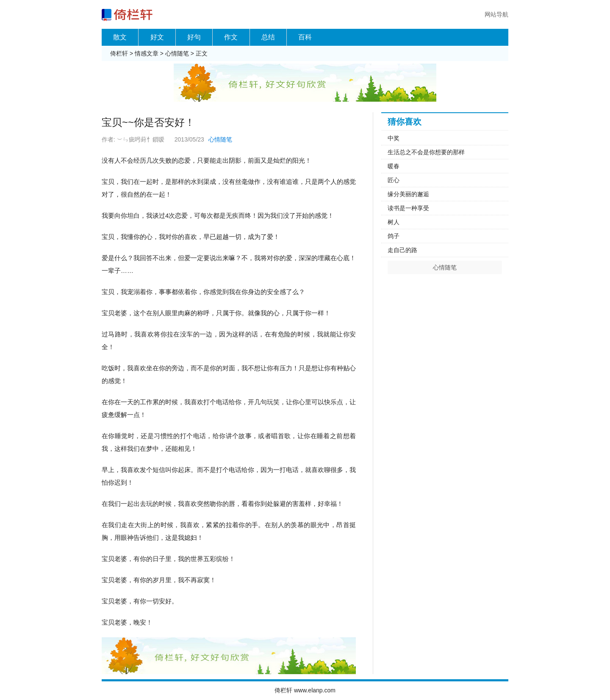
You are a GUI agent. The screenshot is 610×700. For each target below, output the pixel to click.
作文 (231, 37)
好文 (157, 37)
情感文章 (147, 53)
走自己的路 (402, 250)
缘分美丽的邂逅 (408, 194)
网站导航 (496, 14)
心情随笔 (177, 53)
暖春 (394, 166)
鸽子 (394, 236)
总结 (268, 37)
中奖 (394, 138)
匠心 (394, 180)
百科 (305, 37)
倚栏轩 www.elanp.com (305, 690)
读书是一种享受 (408, 208)
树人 (394, 222)
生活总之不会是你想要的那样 (426, 152)
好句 (194, 37)
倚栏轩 (119, 53)
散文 (120, 37)
